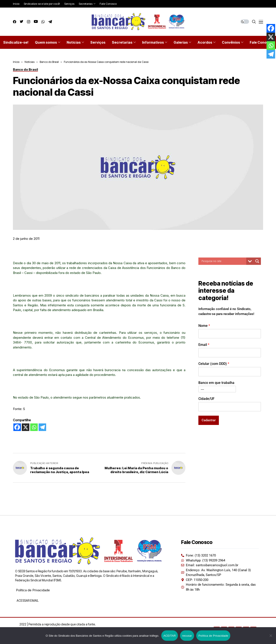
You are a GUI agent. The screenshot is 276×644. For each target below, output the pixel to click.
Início (16, 62)
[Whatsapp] (34, 427)
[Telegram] (42, 427)
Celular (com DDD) (214, 364)
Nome (204, 326)
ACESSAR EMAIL (27, 600)
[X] (26, 427)
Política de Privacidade (33, 590)
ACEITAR (170, 636)
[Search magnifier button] (257, 261)
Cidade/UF (206, 399)
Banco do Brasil (49, 62)
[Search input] (223, 261)
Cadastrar (209, 420)
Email (204, 345)
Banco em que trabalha (216, 383)
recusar (187, 636)
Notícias (30, 62)
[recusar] (271, 636)
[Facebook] (17, 427)
